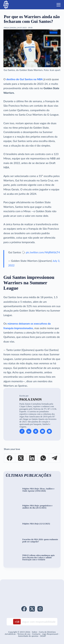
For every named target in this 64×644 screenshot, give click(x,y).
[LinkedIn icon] (29, 431)
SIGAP (43, 636)
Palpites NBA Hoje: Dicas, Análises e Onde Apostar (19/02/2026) (38, 490)
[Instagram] (40, 609)
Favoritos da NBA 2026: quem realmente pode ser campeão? (40, 541)
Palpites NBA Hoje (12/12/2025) (36, 524)
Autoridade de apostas (28, 636)
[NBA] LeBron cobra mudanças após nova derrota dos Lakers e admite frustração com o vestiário (38, 558)
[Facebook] (10, 458)
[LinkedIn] (32, 458)
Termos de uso (24, 634)
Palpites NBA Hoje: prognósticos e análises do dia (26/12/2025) (37, 507)
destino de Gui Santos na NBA (25, 79)
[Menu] (59, 5)
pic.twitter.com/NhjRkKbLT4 (43, 252)
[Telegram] (55, 458)
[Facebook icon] (22, 431)
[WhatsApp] (43, 458)
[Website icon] (36, 431)
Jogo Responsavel (50, 634)
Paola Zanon (31, 399)
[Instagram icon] (49, 431)
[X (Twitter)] (21, 458)
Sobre (34, 632)
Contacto (36, 634)
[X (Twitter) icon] (42, 431)
